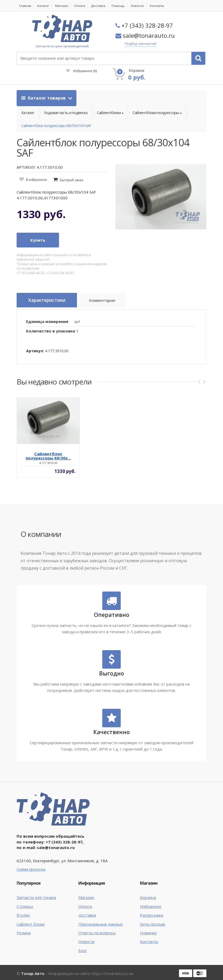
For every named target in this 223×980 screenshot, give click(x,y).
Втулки (23, 905)
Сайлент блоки (31, 914)
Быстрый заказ (71, 171)
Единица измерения (47, 311)
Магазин (63, 6)
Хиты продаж (153, 914)
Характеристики (50, 292)
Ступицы (25, 896)
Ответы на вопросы (97, 923)
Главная (25, 6)
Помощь (120, 6)
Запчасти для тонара (36, 888)
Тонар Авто (33, 964)
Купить (38, 231)
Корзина (148, 888)
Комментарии (109, 293)
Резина (24, 923)
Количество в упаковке (51, 321)
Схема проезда (31, 859)
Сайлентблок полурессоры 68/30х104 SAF (56, 115)
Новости (139, 6)
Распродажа (152, 905)
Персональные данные (101, 914)
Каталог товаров (44, 83)
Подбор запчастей (146, 44)
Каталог (44, 6)
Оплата (81, 6)
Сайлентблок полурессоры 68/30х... (48, 446)
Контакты (159, 6)
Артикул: (35, 341)
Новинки (148, 923)
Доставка (100, 6)
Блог (83, 940)
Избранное (132, 55)
